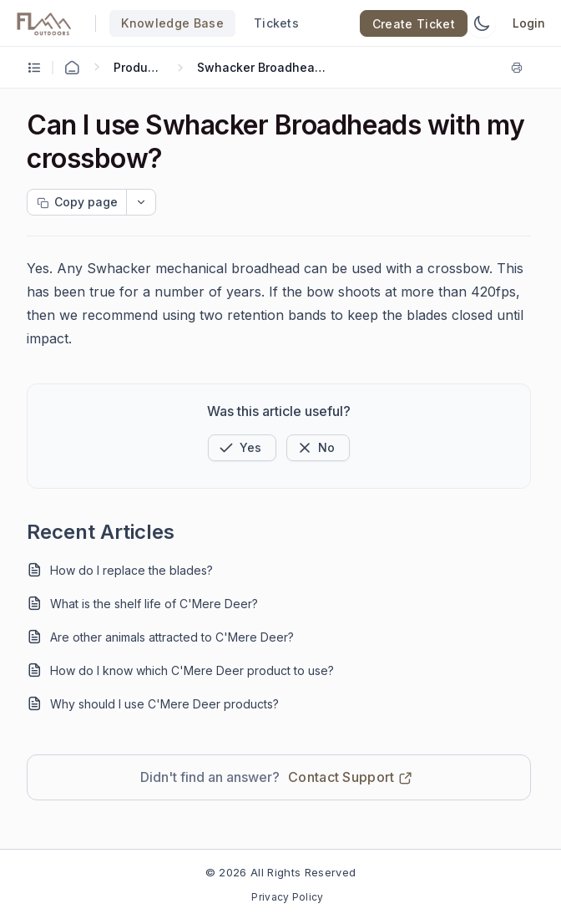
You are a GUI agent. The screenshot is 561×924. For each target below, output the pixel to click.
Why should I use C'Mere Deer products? (164, 704)
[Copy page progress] (77, 202)
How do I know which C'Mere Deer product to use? (192, 670)
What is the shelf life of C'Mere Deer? (154, 604)
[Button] (318, 448)
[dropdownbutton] (141, 202)
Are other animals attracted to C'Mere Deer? (172, 637)
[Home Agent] (72, 68)
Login (529, 23)
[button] (242, 448)
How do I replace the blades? (131, 570)
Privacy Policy (287, 897)
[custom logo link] (44, 23)
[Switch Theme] (482, 23)
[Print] (520, 68)
